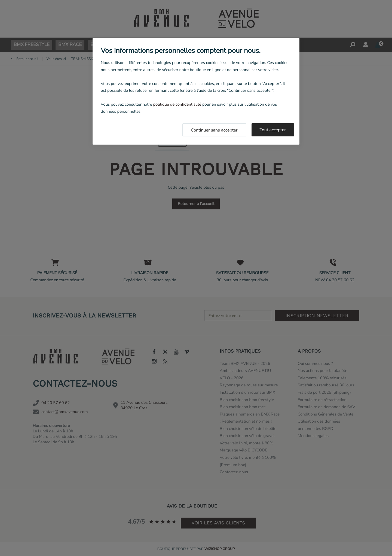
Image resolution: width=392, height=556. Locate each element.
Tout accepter (273, 130)
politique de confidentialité (177, 105)
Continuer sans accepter (214, 130)
